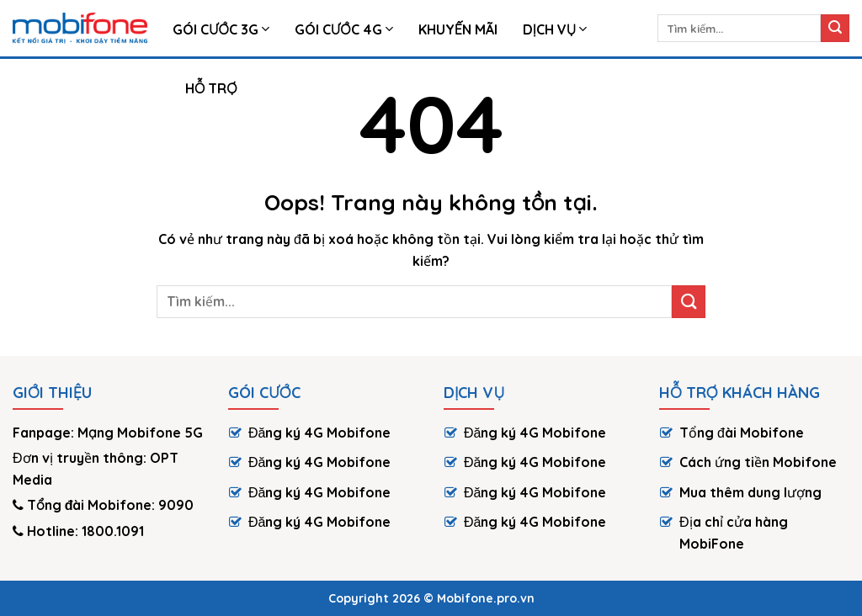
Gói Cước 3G (221, 29)
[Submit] (835, 29)
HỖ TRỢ (211, 88)
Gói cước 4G (344, 29)
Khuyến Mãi (458, 29)
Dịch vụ (555, 29)
